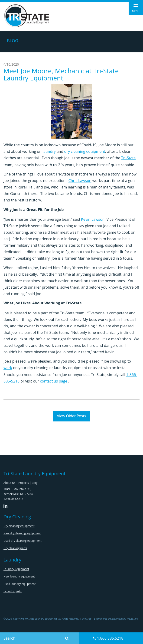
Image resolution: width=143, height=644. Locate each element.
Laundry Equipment (16, 569)
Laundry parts (13, 591)
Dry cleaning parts (15, 548)
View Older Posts (71, 416)
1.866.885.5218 (108, 638)
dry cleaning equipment (85, 151)
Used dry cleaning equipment (23, 541)
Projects (24, 483)
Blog (35, 483)
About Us (9, 483)
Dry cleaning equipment (19, 526)
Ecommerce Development (109, 619)
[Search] (31, 638)
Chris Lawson (80, 181)
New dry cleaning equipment (22, 533)
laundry (49, 151)
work (8, 368)
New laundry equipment (19, 576)
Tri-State (128, 158)
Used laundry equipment (20, 584)
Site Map (87, 619)
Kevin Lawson (93, 219)
